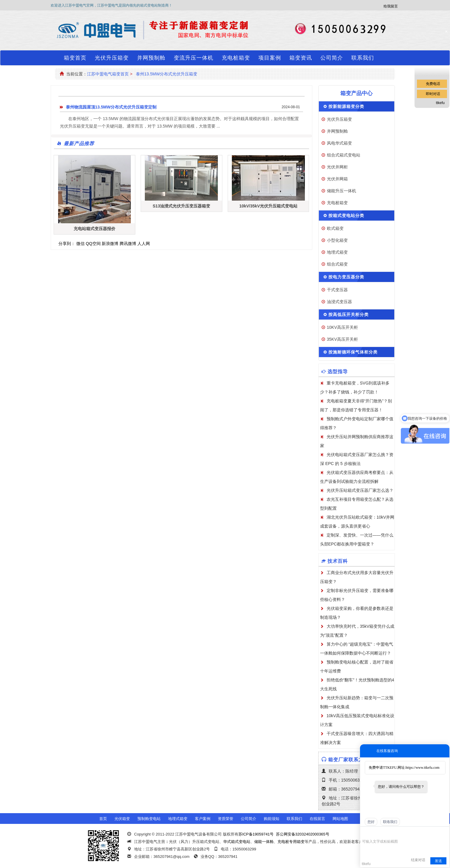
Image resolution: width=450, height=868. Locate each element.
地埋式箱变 (337, 252)
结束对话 (418, 860)
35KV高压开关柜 (342, 339)
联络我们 (390, 822)
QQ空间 (93, 244)
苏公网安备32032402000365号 (303, 834)
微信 (80, 244)
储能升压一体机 (342, 191)
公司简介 (332, 58)
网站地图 (340, 819)
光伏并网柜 (337, 167)
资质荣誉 (226, 819)
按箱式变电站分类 (346, 216)
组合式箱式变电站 (344, 155)
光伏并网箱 (337, 179)
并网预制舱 (151, 58)
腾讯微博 (128, 244)
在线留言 (317, 819)
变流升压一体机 (194, 58)
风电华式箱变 (339, 143)
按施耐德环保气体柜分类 (353, 352)
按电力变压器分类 (346, 277)
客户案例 (203, 819)
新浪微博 (110, 244)
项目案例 (270, 58)
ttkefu (440, 103)
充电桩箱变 (236, 58)
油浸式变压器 (339, 302)
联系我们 (363, 58)
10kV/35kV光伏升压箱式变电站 (268, 206)
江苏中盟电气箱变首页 (108, 74)
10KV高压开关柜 (342, 327)
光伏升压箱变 (112, 58)
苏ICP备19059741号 (256, 834)
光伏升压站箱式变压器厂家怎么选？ (360, 490)
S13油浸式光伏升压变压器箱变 (181, 206)
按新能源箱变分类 (346, 106)
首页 (103, 819)
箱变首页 (75, 58)
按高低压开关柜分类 (349, 314)
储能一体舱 (264, 842)
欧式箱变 (335, 228)
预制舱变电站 (149, 819)
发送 (438, 861)
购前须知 (271, 819)
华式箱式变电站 (237, 842)
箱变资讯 (301, 58)
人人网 (144, 244)
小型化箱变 (337, 240)
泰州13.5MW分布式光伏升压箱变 (167, 74)
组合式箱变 (337, 264)
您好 (371, 822)
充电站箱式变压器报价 (94, 229)
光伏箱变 (122, 819)
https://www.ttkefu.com (422, 768)
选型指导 (338, 372)
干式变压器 (337, 290)
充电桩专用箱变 (291, 842)
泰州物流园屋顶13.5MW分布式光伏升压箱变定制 (111, 107)
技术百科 (338, 561)
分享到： (67, 244)
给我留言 (391, 6)
